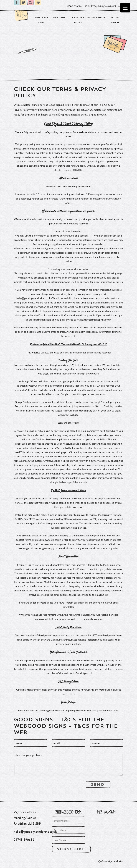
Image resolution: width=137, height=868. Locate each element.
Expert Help (96, 18)
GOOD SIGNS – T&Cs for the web (66, 729)
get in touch (99, 114)
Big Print (60, 18)
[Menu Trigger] (125, 8)
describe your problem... (68, 763)
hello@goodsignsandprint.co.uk (35, 832)
